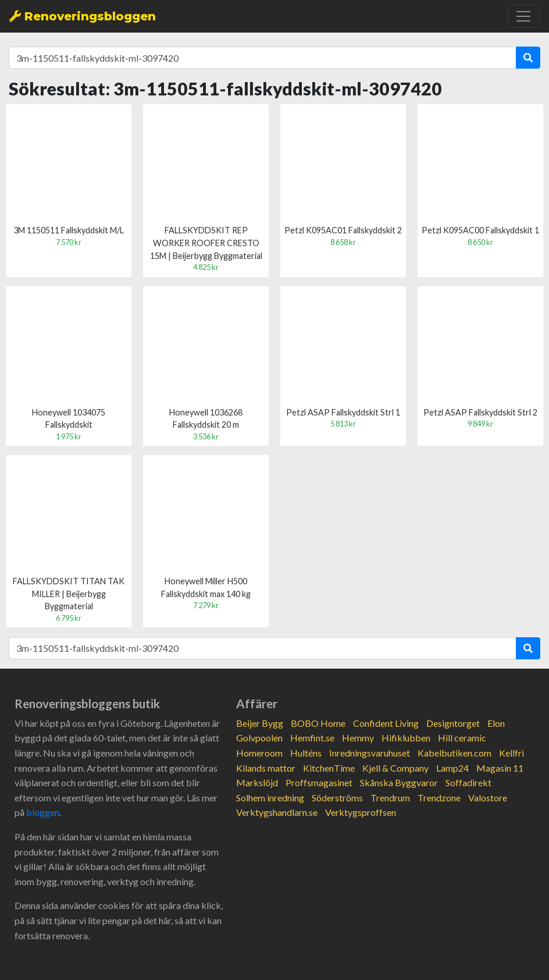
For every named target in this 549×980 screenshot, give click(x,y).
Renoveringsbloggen (83, 16)
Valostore (488, 798)
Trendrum (390, 798)
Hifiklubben (406, 738)
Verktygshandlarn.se (277, 812)
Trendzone (439, 798)
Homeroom (259, 753)
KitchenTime (329, 768)
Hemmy (358, 738)
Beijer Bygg (260, 723)
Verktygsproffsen (361, 812)
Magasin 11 (500, 768)
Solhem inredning (270, 798)
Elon (496, 723)
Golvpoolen (259, 738)
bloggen (43, 812)
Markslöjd (257, 782)
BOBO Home (318, 723)
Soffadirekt (468, 782)
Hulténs (306, 753)
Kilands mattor (266, 768)
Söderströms (337, 798)
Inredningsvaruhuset (370, 753)
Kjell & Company (395, 768)
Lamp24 (452, 768)
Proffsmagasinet (319, 782)
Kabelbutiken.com (454, 753)
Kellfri (511, 753)
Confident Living (386, 723)
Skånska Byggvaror (399, 782)
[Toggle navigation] (523, 16)
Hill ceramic (462, 738)
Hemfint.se (312, 738)
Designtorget (453, 723)
